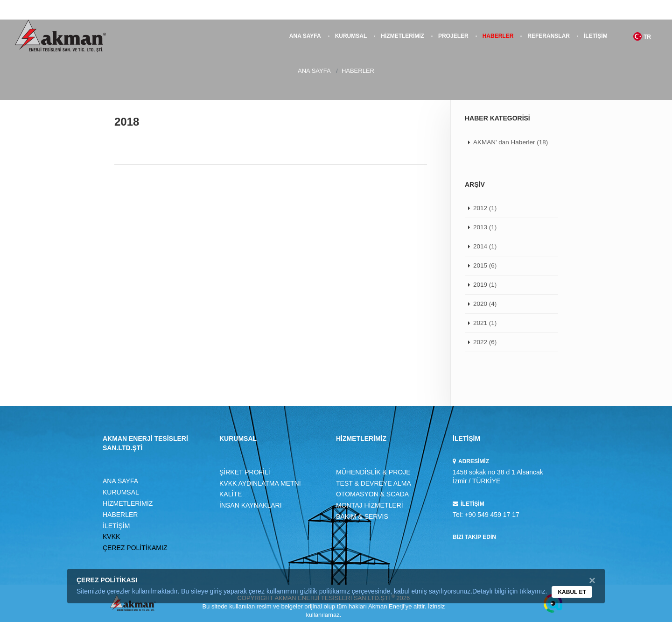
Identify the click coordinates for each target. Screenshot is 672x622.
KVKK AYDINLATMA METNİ (260, 483)
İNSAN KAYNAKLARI (251, 505)
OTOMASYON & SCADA (372, 494)
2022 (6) (485, 342)
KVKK (111, 537)
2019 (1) (485, 285)
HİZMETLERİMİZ (402, 36)
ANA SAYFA (305, 36)
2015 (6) (485, 265)
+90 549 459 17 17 (492, 515)
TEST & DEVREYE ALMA (374, 483)
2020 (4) (485, 304)
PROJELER (453, 36)
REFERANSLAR (549, 36)
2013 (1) (485, 227)
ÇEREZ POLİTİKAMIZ (135, 548)
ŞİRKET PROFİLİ (245, 472)
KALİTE (231, 494)
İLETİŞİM (596, 36)
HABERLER (498, 36)
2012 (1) (485, 208)
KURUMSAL (351, 36)
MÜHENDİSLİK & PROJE (373, 472)
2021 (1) (485, 323)
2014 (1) (485, 246)
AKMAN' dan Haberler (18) (511, 142)
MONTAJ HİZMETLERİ (370, 505)
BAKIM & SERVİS (362, 516)
